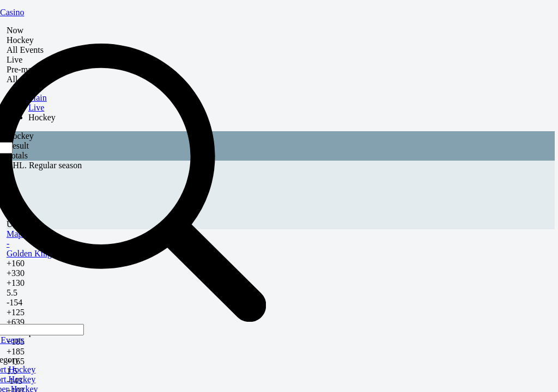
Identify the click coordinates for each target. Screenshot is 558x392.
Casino (12, 12)
